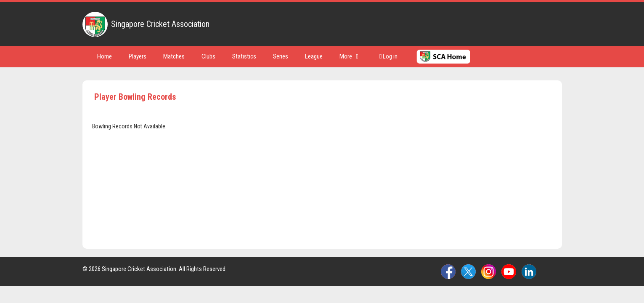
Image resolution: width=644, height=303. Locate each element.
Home (105, 56)
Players (138, 56)
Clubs (208, 56)
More (349, 56)
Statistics (244, 56)
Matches (174, 56)
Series (281, 56)
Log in (388, 56)
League (314, 56)
